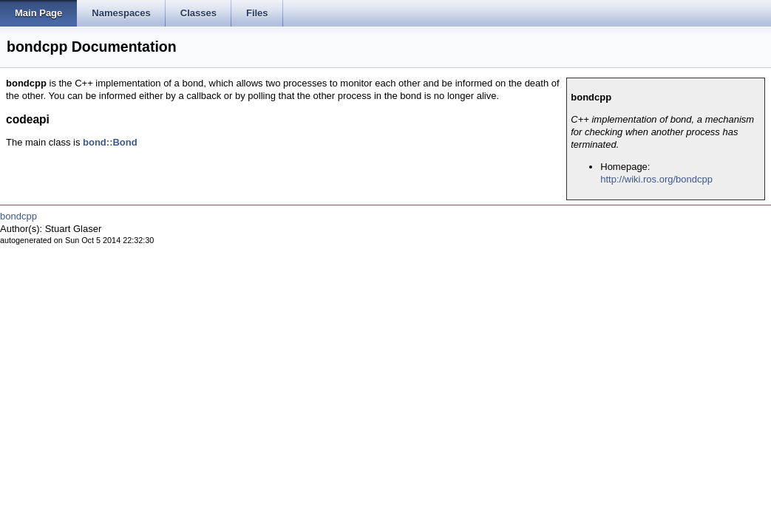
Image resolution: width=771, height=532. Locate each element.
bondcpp (18, 216)
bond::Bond (110, 142)
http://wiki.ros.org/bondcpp (656, 179)
